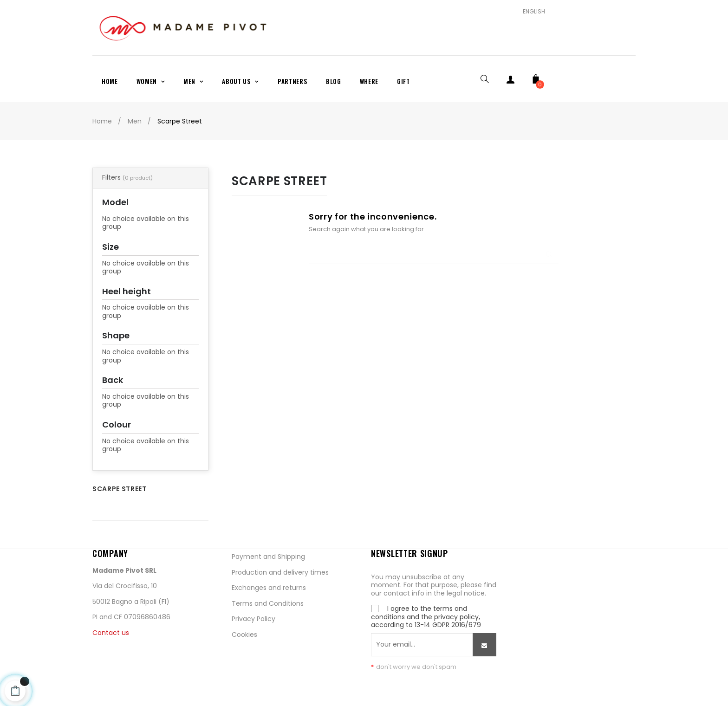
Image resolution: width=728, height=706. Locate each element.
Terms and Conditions (268, 603)
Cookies (244, 635)
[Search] (434, 250)
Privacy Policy (253, 619)
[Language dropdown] (530, 12)
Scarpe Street (119, 489)
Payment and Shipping (268, 557)
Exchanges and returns (269, 588)
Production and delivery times (280, 572)
